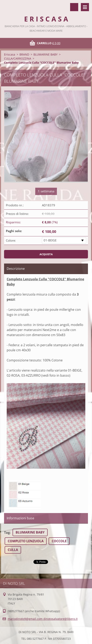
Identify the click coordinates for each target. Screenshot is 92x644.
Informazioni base (20, 518)
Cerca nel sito (74, 7)
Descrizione (16, 269)
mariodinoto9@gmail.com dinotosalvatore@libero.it (43, 619)
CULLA (13, 550)
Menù (85, 7)
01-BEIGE (50, 240)
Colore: (11, 240)
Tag (7, 533)
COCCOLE (59, 541)
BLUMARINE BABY (45, 54)
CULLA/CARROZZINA (18, 58)
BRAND (24, 54)
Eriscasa (10, 54)
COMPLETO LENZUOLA (26, 541)
